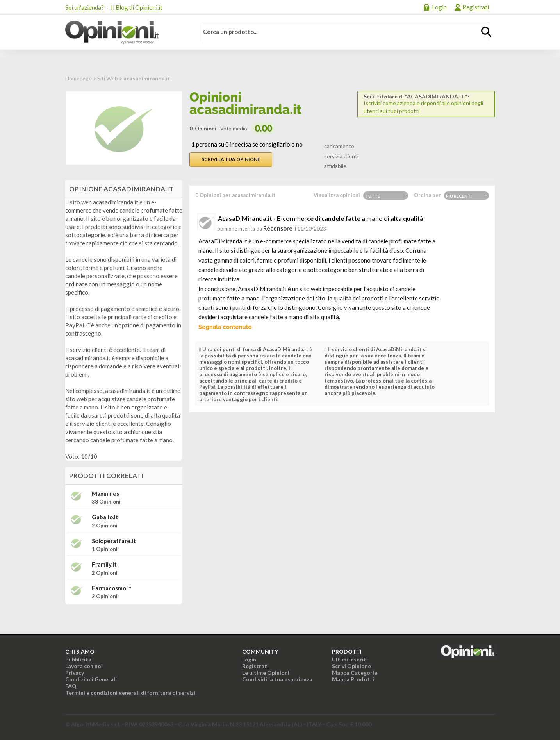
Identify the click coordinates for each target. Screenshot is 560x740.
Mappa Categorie (355, 673)
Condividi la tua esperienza (277, 679)
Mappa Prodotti (353, 679)
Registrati (476, 7)
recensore (278, 228)
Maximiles (105, 494)
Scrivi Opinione (351, 666)
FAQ (71, 686)
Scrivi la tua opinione (231, 159)
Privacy (75, 673)
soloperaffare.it (114, 541)
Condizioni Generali (91, 679)
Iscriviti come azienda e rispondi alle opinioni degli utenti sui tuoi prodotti (426, 104)
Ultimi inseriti (350, 659)
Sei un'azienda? (85, 7)
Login (439, 7)
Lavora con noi (84, 666)
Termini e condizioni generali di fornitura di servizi (130, 693)
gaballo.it (105, 517)
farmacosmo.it (112, 588)
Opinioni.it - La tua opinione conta (126, 32)
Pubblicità (78, 659)
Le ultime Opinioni (266, 673)
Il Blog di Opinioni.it (137, 7)
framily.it (104, 564)
